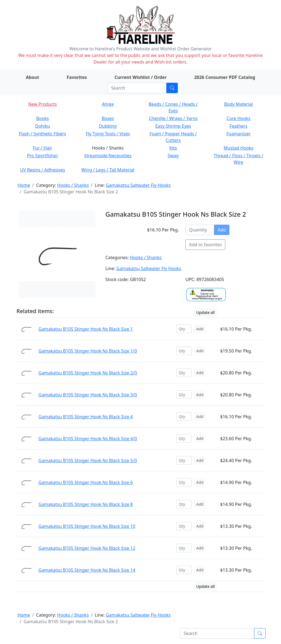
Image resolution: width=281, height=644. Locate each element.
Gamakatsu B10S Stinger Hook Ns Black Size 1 (86, 329)
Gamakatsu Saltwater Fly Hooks (138, 185)
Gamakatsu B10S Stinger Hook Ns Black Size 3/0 (88, 395)
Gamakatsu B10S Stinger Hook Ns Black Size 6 (86, 482)
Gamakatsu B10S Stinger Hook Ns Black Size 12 (87, 548)
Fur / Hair (43, 148)
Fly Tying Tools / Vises (108, 134)
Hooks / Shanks (73, 185)
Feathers (238, 126)
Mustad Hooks (238, 148)
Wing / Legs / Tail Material (108, 170)
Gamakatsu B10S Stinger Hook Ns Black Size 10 (87, 526)
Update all (205, 312)
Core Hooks (239, 118)
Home (24, 185)
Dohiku (43, 126)
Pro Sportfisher (42, 156)
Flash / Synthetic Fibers (43, 134)
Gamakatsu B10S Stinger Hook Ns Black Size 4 (86, 417)
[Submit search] (172, 88)
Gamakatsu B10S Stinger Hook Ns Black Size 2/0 (88, 373)
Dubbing (108, 126)
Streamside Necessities (108, 156)
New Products (43, 104)
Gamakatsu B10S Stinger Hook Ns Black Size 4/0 (88, 439)
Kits (173, 148)
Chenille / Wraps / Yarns (173, 118)
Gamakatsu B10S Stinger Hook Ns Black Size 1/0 (88, 351)
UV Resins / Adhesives (43, 170)
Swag (173, 156)
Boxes (108, 118)
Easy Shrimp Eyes (173, 126)
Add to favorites (205, 245)
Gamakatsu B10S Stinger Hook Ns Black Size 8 (86, 504)
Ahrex (108, 104)
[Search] (137, 88)
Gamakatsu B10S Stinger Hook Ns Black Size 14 (87, 570)
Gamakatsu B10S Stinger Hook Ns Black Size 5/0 (88, 460)
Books (43, 118)
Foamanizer (238, 134)
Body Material (238, 104)
